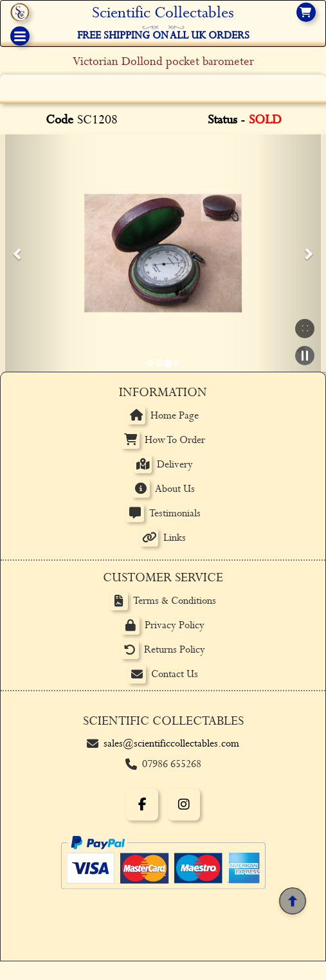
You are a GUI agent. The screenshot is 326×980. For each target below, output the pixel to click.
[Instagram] (184, 804)
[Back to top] (293, 902)
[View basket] (306, 12)
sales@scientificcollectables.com (171, 744)
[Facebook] (142, 804)
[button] (18, 253)
